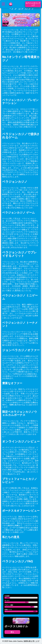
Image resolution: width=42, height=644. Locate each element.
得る (12, 632)
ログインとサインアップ (33, 4)
